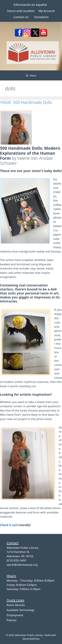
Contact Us (21, 17)
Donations (41, 17)
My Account (47, 11)
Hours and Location (21, 11)
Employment (15, 615)
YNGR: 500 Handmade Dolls (26, 102)
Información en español (30, 5)
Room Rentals (16, 605)
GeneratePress (31, 639)
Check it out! (9, 525)
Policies (12, 620)
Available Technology (20, 610)
